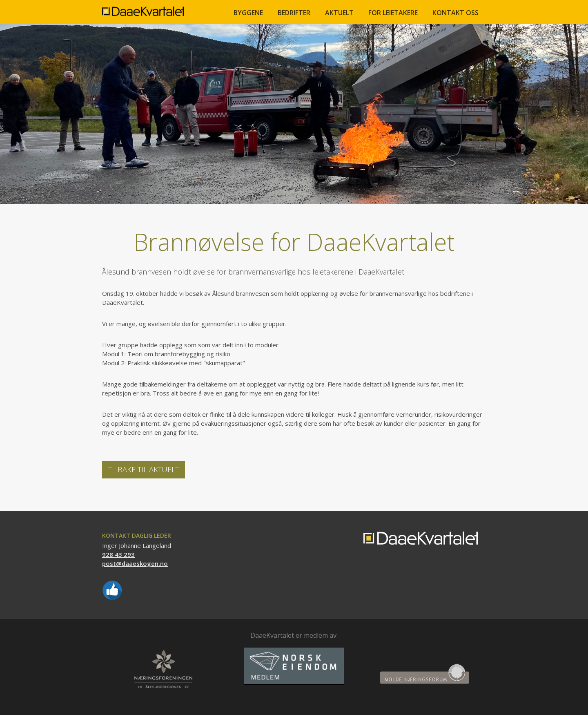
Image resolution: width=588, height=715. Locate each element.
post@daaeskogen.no (135, 563)
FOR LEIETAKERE (393, 13)
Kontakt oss (455, 13)
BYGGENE (248, 13)
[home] (143, 8)
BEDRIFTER (294, 13)
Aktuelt (339, 13)
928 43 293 (118, 554)
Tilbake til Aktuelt (144, 469)
